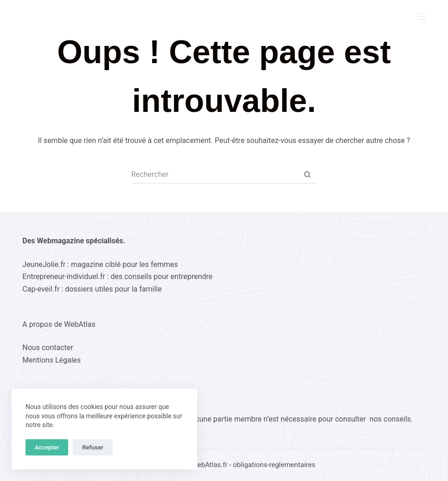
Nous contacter (48, 348)
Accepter (47, 447)
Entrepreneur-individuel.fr (64, 276)
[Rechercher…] (215, 175)
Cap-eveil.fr (41, 289)
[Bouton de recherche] (307, 175)
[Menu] (422, 16)
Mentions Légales (51, 360)
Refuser (93, 447)
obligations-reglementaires (274, 465)
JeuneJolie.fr (44, 264)
